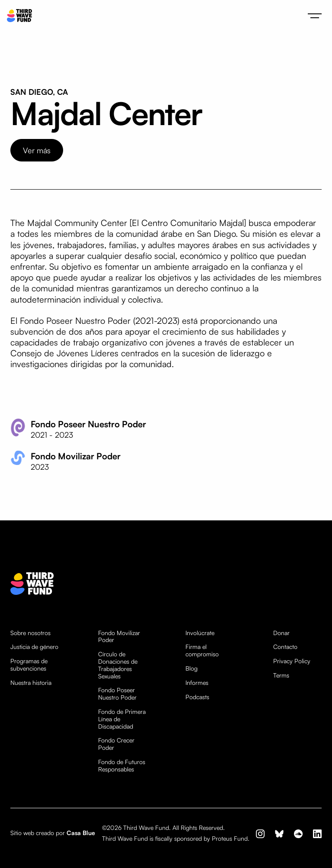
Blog (192, 668)
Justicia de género (34, 647)
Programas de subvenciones (29, 665)
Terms (281, 675)
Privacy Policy (292, 661)
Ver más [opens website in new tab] (37, 150)
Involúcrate (200, 633)
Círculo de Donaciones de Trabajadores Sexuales (118, 665)
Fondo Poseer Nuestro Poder (117, 694)
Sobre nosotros (30, 633)
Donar (281, 633)
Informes (197, 683)
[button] (315, 16)
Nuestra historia (31, 683)
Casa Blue (81, 833)
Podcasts (197, 697)
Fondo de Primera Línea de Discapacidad (122, 719)
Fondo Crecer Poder (116, 744)
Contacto (285, 647)
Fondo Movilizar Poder (119, 637)
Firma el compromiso (202, 650)
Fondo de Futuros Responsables (122, 766)
